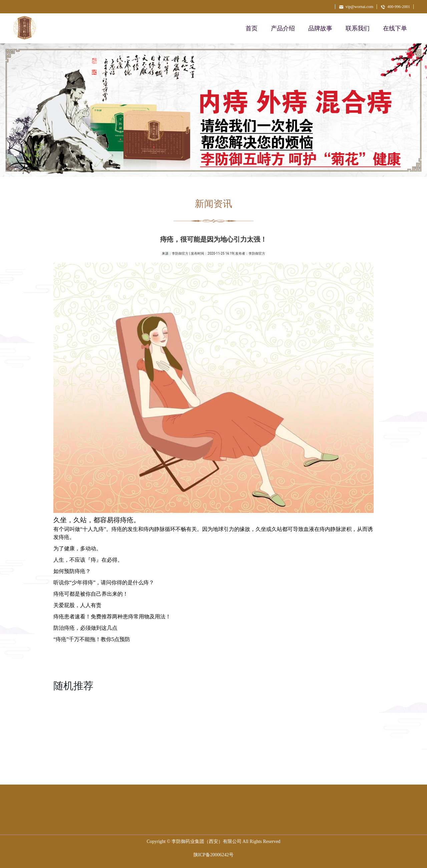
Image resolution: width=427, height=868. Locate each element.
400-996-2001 (395, 7)
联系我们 (358, 28)
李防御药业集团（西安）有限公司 (206, 841)
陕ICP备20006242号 (213, 855)
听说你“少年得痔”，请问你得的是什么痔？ (104, 583)
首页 (252, 28)
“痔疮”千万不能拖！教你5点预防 (92, 639)
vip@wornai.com (356, 7)
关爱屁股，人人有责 (77, 605)
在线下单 (395, 28)
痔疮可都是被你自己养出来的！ (91, 594)
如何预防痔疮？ (72, 571)
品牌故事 (320, 28)
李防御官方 (180, 253)
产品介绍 (283, 28)
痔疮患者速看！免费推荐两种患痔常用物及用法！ (112, 617)
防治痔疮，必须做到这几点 (85, 628)
